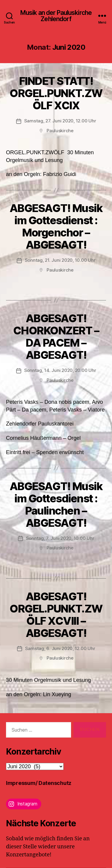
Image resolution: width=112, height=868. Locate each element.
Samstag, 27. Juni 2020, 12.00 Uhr (60, 121)
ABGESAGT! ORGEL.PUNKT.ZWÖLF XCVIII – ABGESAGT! (56, 615)
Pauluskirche (60, 131)
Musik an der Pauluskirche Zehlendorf (56, 16)
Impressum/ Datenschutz (39, 783)
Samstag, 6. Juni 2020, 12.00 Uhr (60, 648)
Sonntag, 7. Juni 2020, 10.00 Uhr (60, 538)
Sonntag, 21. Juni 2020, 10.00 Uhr (60, 260)
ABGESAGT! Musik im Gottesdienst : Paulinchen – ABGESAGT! (56, 505)
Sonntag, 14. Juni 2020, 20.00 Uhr (60, 370)
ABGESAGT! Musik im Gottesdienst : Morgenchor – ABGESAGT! (56, 226)
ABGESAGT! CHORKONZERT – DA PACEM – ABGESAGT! (56, 337)
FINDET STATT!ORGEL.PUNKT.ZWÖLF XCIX (56, 93)
